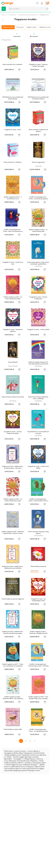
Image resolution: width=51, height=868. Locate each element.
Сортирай (17, 35)
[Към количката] (47, 3)
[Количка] (47, 3)
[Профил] (42, 3)
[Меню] (4, 9)
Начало (4, 15)
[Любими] (37, 3)
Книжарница (12, 15)
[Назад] (3, 20)
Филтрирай (34, 35)
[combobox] (26, 9)
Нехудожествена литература (28, 15)
